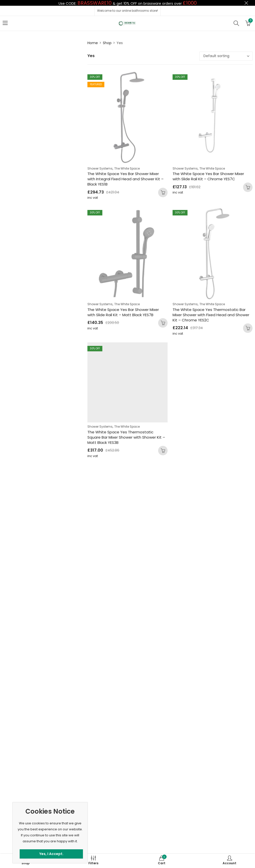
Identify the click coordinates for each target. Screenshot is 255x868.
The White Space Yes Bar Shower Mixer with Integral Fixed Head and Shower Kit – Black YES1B (126, 179)
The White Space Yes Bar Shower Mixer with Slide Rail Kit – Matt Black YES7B (123, 312)
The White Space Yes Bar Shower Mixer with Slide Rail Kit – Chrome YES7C (208, 176)
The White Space (127, 168)
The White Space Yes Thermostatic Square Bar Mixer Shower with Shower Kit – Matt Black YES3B (126, 437)
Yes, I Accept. (51, 854)
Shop (107, 43)
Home (93, 43)
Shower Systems (100, 168)
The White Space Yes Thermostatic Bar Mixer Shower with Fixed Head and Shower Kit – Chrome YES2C (211, 315)
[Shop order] (226, 56)
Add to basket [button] (163, 193)
